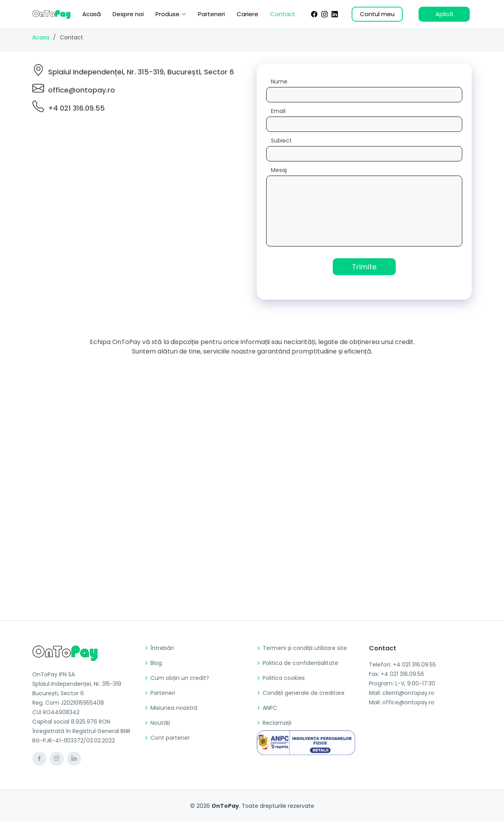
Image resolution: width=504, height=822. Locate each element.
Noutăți (160, 723)
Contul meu (377, 14)
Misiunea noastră (174, 708)
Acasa (41, 37)
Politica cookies (284, 678)
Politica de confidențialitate (300, 663)
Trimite (364, 267)
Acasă (92, 14)
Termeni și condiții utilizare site (305, 648)
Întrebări (162, 648)
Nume (279, 81)
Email (278, 111)
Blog (156, 663)
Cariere (247, 14)
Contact (283, 14)
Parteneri (211, 14)
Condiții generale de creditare (304, 693)
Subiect (281, 141)
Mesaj (279, 170)
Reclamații (277, 723)
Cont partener (170, 738)
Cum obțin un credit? (180, 678)
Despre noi (128, 14)
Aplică (444, 14)
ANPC (270, 708)
